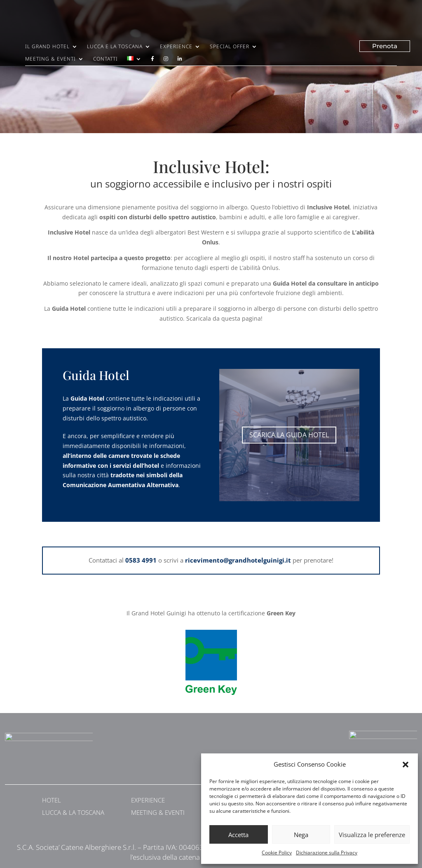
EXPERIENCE (148, 800)
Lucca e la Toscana (115, 47)
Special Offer (230, 47)
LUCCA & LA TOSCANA (73, 812)
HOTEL (52, 800)
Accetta (238, 835)
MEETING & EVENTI (158, 812)
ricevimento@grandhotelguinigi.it (238, 560)
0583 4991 (141, 560)
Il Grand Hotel (47, 47)
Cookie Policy (277, 853)
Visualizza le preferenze (372, 835)
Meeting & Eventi (50, 59)
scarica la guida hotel (289, 435)
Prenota (385, 46)
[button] (406, 765)
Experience (176, 47)
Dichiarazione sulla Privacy (327, 853)
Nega (301, 835)
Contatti (105, 59)
